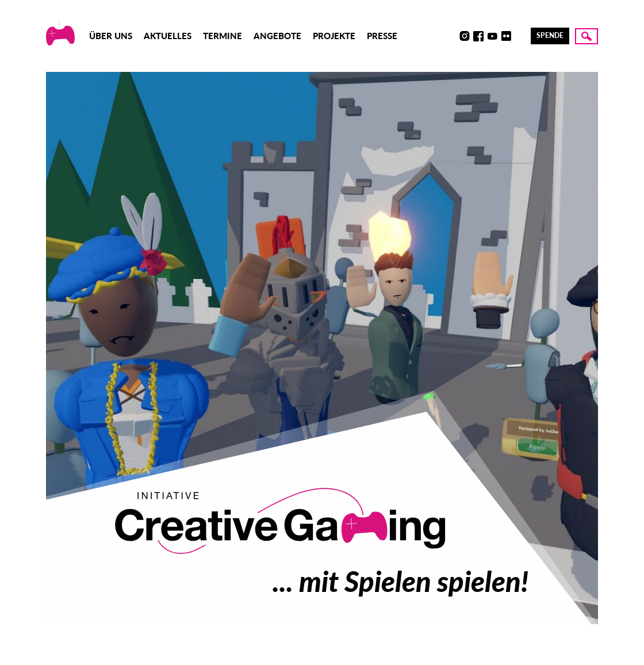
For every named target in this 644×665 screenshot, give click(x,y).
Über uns (111, 36)
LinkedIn (520, 36)
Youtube (492, 36)
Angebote (277, 36)
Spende (550, 35)
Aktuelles (168, 36)
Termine (223, 36)
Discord (451, 36)
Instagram (465, 36)
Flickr (506, 36)
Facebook (478, 36)
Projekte (334, 36)
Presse (382, 36)
